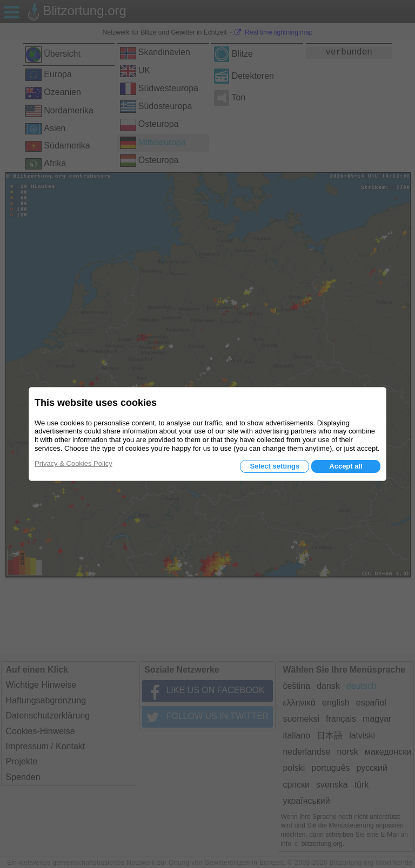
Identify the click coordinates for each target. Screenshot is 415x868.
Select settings (275, 466)
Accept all (346, 466)
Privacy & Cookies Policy (73, 463)
